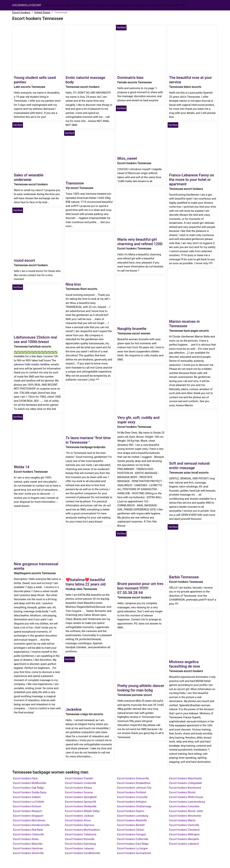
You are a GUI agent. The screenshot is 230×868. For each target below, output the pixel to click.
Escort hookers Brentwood (185, 788)
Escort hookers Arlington (132, 802)
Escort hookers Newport (27, 811)
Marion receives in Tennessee (184, 324)
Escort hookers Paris (25, 778)
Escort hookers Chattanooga (134, 806)
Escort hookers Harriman (28, 848)
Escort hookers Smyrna (79, 792)
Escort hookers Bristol (182, 792)
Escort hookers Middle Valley (82, 811)
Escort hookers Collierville (133, 839)
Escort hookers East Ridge (133, 844)
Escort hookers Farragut (132, 834)
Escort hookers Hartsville (184, 825)
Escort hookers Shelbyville (81, 806)
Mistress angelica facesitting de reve (185, 664)
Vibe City (180, 5)
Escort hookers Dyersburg (80, 844)
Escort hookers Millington (184, 834)
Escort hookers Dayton (131, 811)
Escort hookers (21, 12)
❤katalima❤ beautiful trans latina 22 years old (86, 582)
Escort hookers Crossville (132, 797)
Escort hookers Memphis (184, 839)
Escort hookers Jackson (80, 816)
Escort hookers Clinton (131, 830)
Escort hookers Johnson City (134, 788)
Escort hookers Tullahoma (81, 834)
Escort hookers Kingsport (28, 816)
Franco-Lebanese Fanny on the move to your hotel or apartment (192, 180)
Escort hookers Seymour (80, 825)
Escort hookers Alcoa (78, 820)
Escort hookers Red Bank (28, 830)
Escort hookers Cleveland (184, 830)
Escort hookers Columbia (184, 806)
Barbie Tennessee (184, 577)
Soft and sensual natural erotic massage (189, 466)
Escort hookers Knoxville (80, 839)
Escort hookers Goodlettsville (83, 853)
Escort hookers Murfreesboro (83, 830)
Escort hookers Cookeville (80, 783)
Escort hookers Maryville (28, 844)
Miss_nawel (127, 158)
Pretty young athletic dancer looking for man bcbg (141, 688)
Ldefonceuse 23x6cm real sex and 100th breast (35, 340)
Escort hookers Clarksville (28, 834)
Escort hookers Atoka (26, 839)
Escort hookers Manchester (186, 778)
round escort (24, 260)
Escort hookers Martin (182, 820)
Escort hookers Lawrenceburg (187, 802)
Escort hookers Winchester (185, 816)
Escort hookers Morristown (29, 820)
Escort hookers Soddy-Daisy (30, 792)
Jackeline (74, 709)
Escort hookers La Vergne (133, 848)
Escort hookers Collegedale (185, 783)
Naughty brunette (132, 329)
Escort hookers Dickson (27, 806)
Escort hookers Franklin (79, 778)
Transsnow (75, 183)
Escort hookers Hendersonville (31, 825)
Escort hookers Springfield (81, 797)
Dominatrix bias (130, 78)
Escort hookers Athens (79, 788)
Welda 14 (22, 467)
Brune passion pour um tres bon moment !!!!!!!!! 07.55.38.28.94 (140, 588)
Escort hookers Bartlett (131, 825)
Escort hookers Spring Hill (80, 802)
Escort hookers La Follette (29, 802)
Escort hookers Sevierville (28, 853)
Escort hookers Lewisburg (133, 816)
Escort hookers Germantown (134, 853)
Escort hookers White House (186, 797)
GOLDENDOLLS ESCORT (27, 5)
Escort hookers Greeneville (133, 778)
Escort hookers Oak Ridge (28, 788)
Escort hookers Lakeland (184, 844)
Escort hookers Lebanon (80, 848)
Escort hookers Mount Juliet (186, 811)
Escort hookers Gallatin (27, 797)
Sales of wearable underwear (29, 177)
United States (42, 12)
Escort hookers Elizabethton (134, 783)
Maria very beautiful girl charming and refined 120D (140, 242)
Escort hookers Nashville (132, 820)
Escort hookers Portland (132, 792)
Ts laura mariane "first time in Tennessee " (88, 440)
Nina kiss (73, 284)
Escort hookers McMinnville (30, 783)
